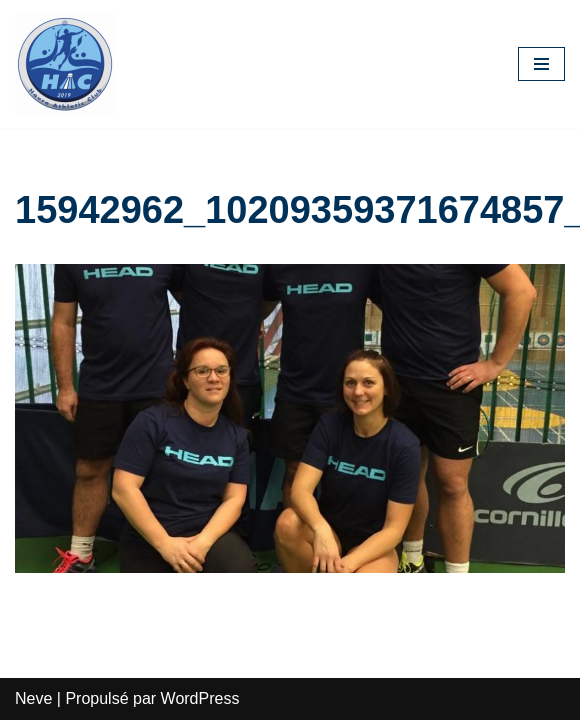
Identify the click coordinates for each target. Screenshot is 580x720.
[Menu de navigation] (541, 64)
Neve (33, 698)
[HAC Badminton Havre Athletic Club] (65, 64)
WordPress (200, 698)
